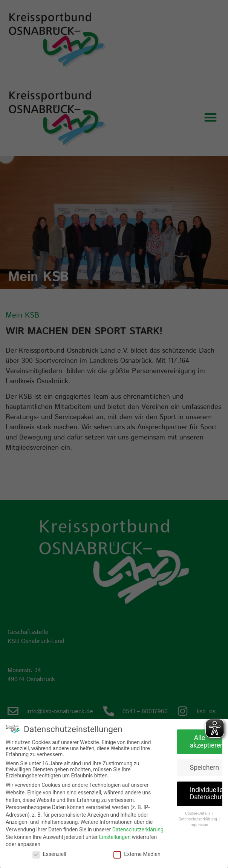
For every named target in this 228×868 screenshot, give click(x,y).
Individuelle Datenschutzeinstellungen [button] (206, 793)
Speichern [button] (204, 767)
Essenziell (49, 854)
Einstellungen (115, 837)
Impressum (200, 824)
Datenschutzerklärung (138, 829)
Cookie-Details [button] (198, 813)
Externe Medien (137, 854)
